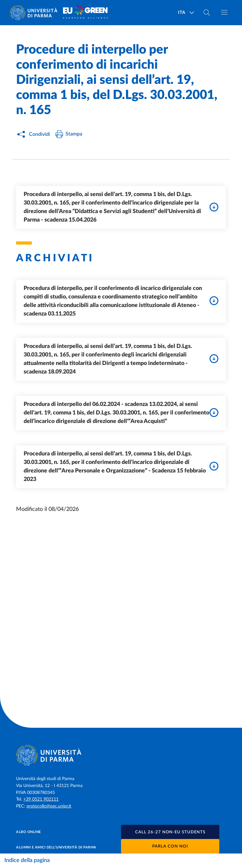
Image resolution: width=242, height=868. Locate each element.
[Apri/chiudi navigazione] (224, 12)
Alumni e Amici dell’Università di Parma (56, 847)
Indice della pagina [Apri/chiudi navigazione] (27, 860)
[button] (170, 832)
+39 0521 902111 (41, 799)
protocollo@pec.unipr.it (49, 806)
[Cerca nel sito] (207, 13)
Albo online (29, 832)
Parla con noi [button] (170, 846)
